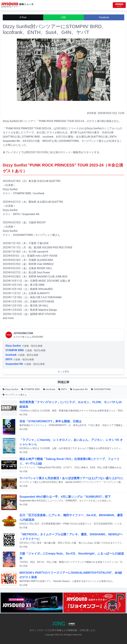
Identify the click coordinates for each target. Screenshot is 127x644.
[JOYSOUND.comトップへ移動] (119, 5)
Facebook (104, 17)
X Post (23, 17)
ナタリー (16, 7)
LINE (63, 17)
